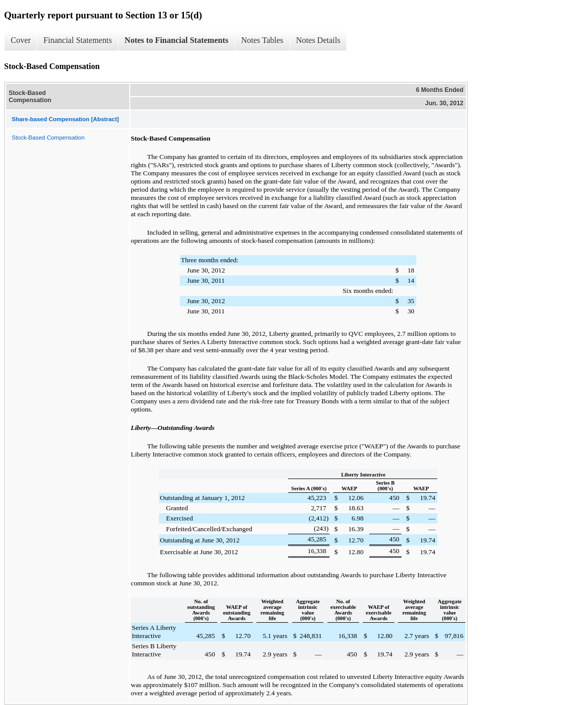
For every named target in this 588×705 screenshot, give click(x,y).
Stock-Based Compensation (48, 138)
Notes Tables (262, 40)
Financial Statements (78, 40)
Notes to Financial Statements (177, 40)
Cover (21, 40)
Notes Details (319, 40)
